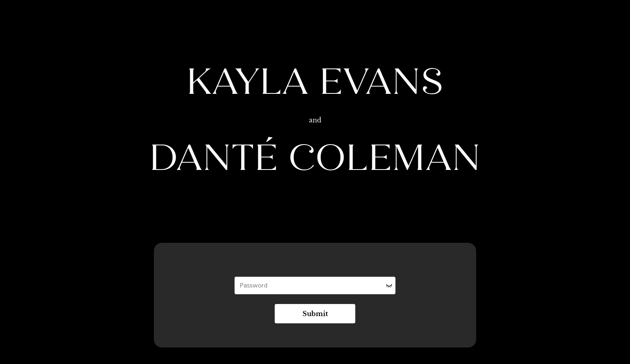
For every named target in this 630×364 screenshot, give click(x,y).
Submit (315, 314)
